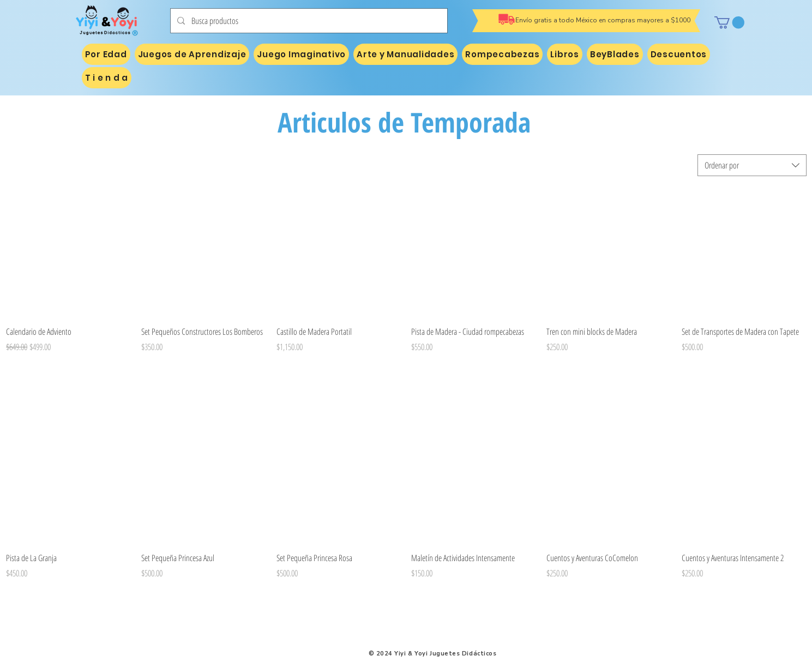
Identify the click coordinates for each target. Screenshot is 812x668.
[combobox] (752, 165)
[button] (729, 22)
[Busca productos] (308, 21)
